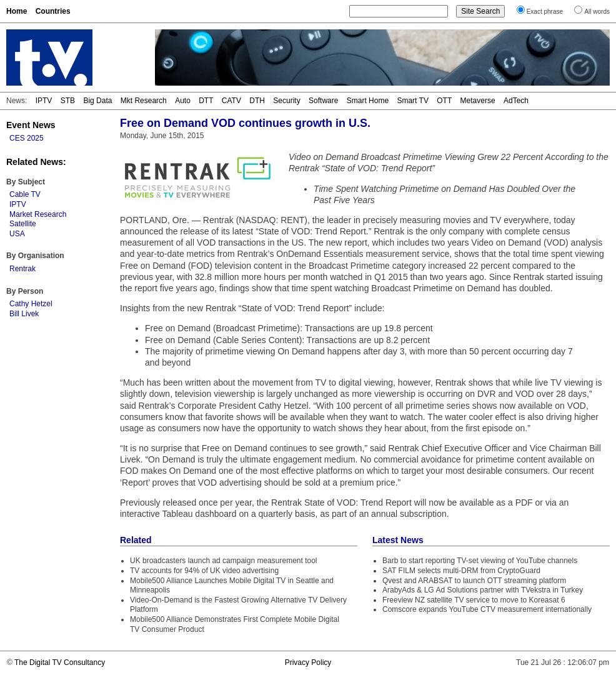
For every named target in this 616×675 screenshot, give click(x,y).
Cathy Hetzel (31, 304)
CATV (231, 101)
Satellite (23, 224)
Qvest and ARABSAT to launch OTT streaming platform (474, 581)
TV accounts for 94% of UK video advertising (204, 571)
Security (286, 101)
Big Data (97, 101)
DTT (206, 101)
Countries (53, 11)
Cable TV (25, 194)
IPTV (44, 101)
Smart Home (368, 101)
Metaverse (478, 101)
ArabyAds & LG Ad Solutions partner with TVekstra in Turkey (483, 590)
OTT (444, 101)
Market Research (38, 214)
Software (323, 101)
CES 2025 (27, 138)
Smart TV (412, 101)
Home (17, 11)
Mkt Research (144, 101)
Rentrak (22, 269)
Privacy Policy (308, 662)
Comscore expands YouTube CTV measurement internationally (487, 609)
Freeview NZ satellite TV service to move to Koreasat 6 (474, 600)
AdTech (516, 101)
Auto (183, 101)
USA (17, 234)
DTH (257, 101)
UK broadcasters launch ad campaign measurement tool (224, 561)
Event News (31, 125)
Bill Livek (24, 314)
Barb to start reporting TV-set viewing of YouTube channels (480, 561)
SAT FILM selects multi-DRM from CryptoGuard (461, 571)
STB (68, 101)
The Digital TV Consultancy (60, 662)
